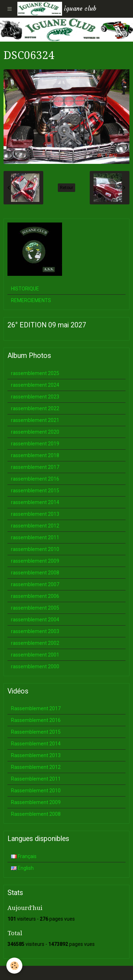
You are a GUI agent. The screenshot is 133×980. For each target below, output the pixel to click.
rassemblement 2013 (35, 514)
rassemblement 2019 (35, 444)
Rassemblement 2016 (36, 720)
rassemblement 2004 (35, 620)
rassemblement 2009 (35, 561)
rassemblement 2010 (35, 549)
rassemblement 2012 (35, 526)
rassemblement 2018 (35, 455)
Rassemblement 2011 (36, 779)
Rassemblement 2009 (36, 802)
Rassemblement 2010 (36, 791)
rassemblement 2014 (35, 502)
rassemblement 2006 (35, 596)
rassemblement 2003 (35, 631)
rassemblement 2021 (35, 420)
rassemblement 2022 (35, 408)
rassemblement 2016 (35, 479)
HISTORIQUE (25, 289)
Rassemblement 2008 (36, 814)
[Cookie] (14, 966)
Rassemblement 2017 (36, 708)
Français (24, 856)
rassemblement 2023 (35, 397)
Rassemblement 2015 (36, 732)
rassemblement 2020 (35, 432)
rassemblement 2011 (35, 537)
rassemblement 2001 (35, 655)
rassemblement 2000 (35, 666)
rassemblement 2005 (35, 608)
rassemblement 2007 (35, 584)
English (22, 868)
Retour (66, 188)
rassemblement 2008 (35, 573)
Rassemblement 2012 (36, 767)
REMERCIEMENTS (31, 300)
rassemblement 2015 (35, 491)
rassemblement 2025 (35, 373)
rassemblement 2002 (35, 643)
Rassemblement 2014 (36, 744)
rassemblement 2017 (35, 467)
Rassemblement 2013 (36, 755)
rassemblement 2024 (35, 385)
